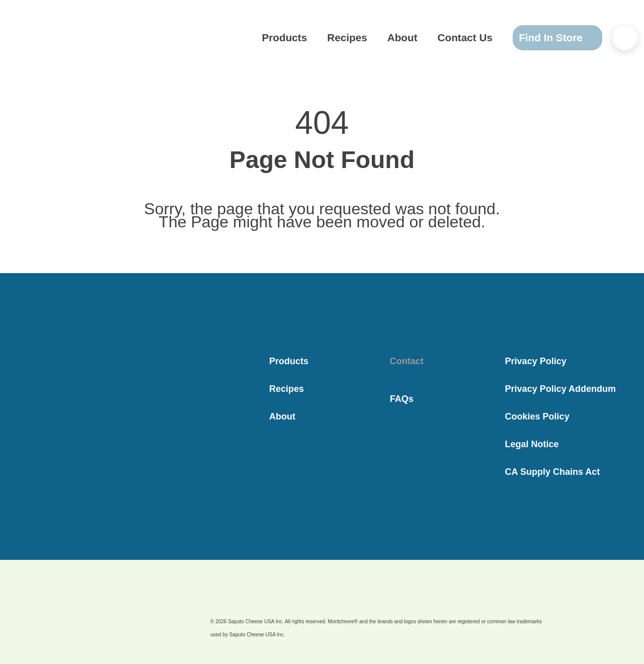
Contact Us (468, 38)
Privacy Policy (536, 361)
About (415, 38)
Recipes (368, 38)
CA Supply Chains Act (553, 472)
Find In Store (549, 37)
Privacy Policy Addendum (560, 389)
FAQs (402, 399)
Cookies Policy (537, 417)
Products (315, 38)
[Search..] (625, 38)
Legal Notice (532, 444)
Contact (407, 361)
